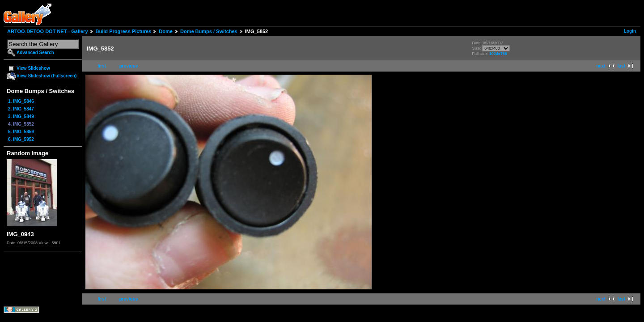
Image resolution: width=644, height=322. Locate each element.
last (621, 66)
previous (129, 66)
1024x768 (498, 54)
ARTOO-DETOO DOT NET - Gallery (48, 31)
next (601, 66)
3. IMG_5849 (21, 117)
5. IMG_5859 (21, 132)
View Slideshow (33, 68)
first (102, 66)
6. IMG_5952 (21, 139)
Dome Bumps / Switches (209, 31)
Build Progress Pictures (124, 31)
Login (630, 31)
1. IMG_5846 (21, 101)
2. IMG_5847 (21, 109)
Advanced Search (35, 53)
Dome (166, 31)
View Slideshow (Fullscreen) (47, 76)
